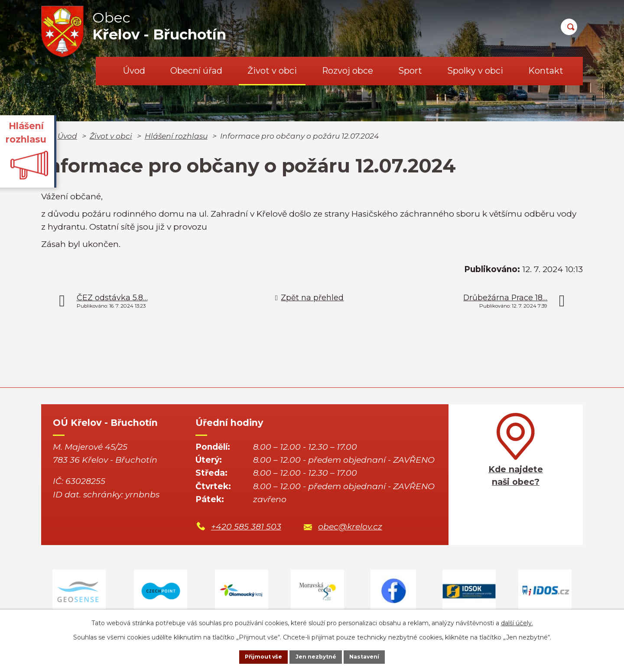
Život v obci (272, 71)
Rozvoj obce (348, 71)
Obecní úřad (196, 71)
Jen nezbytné (316, 656)
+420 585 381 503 (246, 527)
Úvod (134, 71)
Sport (410, 71)
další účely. (517, 621)
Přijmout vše (253, 656)
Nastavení (375, 656)
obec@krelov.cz (350, 527)
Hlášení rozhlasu (176, 136)
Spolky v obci (475, 71)
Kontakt (546, 71)
